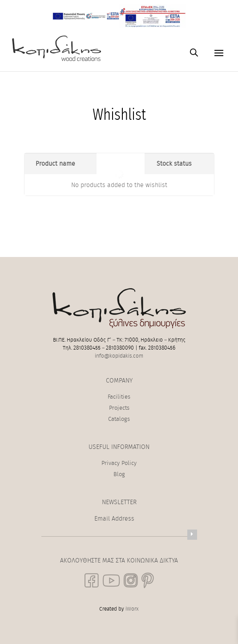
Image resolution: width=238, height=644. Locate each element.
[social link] (92, 581)
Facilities (119, 397)
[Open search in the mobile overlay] (194, 53)
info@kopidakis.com (119, 356)
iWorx (132, 609)
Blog (119, 475)
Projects (119, 408)
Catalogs (119, 419)
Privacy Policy (119, 463)
